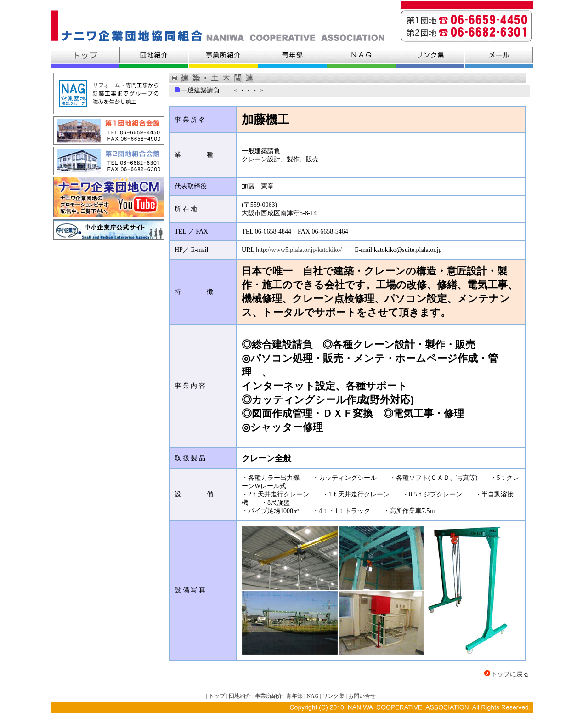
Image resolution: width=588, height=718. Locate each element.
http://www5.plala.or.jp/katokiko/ (299, 250)
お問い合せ (362, 696)
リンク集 (334, 696)
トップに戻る (510, 674)
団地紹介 (240, 696)
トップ (217, 696)
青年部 (294, 696)
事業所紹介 (269, 696)
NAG (312, 696)
